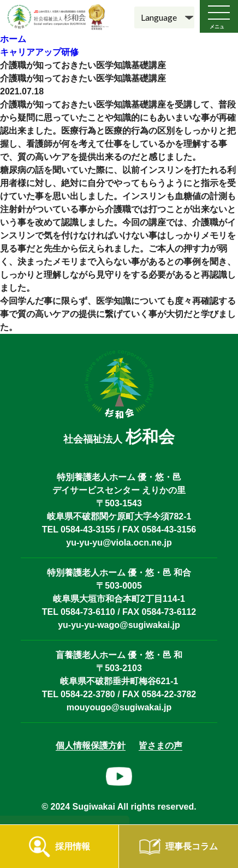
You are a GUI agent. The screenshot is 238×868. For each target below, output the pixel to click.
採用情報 (73, 846)
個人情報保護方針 (91, 746)
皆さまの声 (160, 746)
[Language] (164, 17)
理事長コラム (192, 846)
